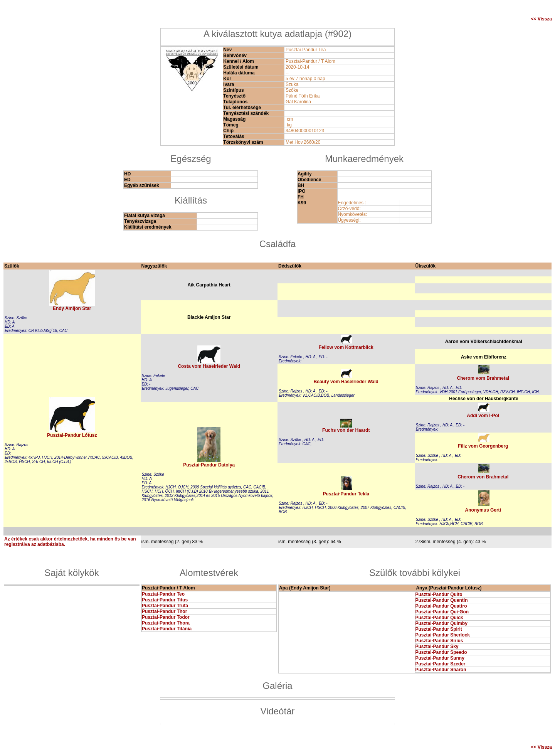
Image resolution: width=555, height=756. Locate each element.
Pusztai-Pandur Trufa (165, 606)
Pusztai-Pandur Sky (437, 647)
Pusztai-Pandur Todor (166, 617)
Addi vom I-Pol (483, 416)
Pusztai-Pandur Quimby (441, 623)
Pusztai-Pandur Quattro (441, 606)
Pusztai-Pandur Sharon (441, 670)
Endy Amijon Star (72, 308)
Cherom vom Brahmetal (483, 378)
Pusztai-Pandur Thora (166, 623)
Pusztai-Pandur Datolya (209, 465)
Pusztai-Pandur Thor (164, 611)
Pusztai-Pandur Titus (165, 600)
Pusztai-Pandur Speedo (441, 652)
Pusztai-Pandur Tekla (346, 494)
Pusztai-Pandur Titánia (167, 629)
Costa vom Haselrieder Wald (209, 366)
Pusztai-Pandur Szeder (441, 664)
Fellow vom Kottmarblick (346, 347)
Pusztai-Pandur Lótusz (72, 435)
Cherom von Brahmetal (483, 477)
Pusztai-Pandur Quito (439, 594)
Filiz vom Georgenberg (483, 446)
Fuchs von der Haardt (346, 430)
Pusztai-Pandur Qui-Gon (442, 612)
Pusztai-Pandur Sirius (439, 641)
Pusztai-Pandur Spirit (439, 629)
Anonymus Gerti (483, 510)
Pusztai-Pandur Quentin (442, 600)
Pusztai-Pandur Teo (163, 594)
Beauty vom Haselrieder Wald (346, 382)
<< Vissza (542, 19)
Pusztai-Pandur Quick (439, 618)
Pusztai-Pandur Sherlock (443, 635)
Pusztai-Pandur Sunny (440, 658)
